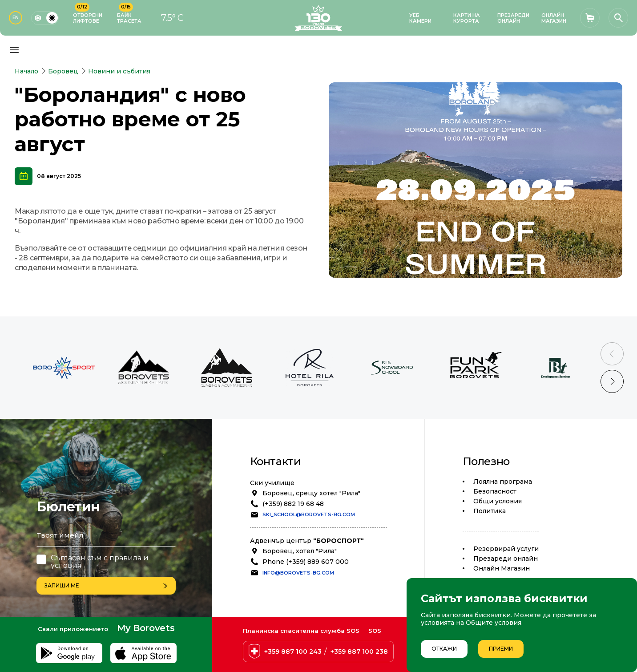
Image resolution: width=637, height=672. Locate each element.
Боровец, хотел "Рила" (300, 551)
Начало (26, 71)
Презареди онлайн (506, 559)
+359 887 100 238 (359, 652)
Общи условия (498, 501)
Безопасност (495, 491)
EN (16, 18)
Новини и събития (119, 71)
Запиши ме (106, 585)
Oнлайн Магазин (502, 568)
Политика (490, 511)
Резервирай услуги (506, 549)
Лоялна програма (503, 482)
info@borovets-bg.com (298, 573)
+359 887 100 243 (293, 652)
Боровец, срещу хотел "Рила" (311, 493)
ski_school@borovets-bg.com (309, 514)
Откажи (444, 649)
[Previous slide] (612, 354)
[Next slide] (612, 381)
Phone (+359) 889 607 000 (306, 562)
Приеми (501, 649)
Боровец (63, 71)
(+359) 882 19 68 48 (293, 504)
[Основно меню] (14, 50)
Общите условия (494, 623)
